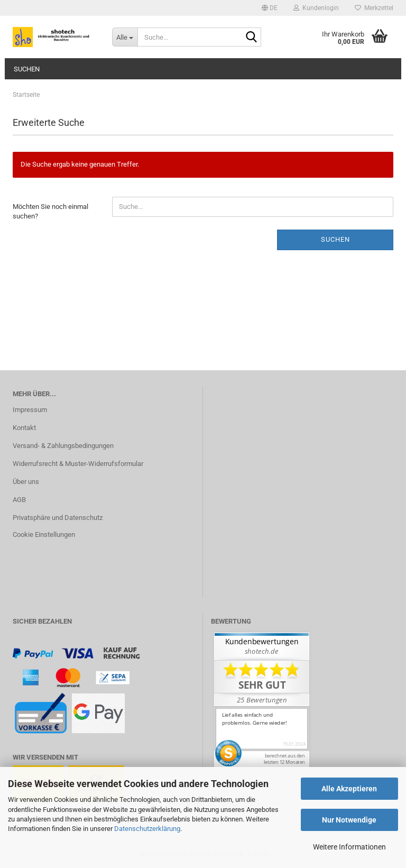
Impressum (30, 410)
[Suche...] (125, 37)
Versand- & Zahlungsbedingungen (63, 446)
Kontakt (24, 428)
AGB (19, 500)
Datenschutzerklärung (147, 829)
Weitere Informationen (349, 847)
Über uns (26, 482)
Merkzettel (374, 8)
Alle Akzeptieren (349, 789)
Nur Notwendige (349, 820)
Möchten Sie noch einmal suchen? (50, 212)
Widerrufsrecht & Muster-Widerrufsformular (78, 464)
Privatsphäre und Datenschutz (58, 518)
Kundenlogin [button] (316, 8)
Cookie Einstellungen (44, 534)
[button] (270, 8)
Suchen (27, 69)
